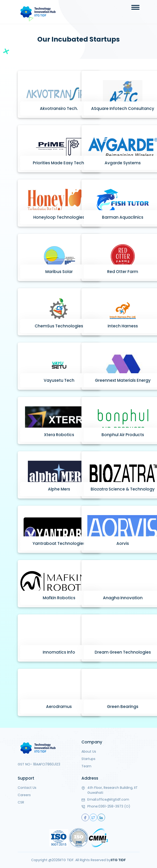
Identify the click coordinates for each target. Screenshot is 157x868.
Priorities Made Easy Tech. (59, 163)
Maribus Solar (59, 272)
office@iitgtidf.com (113, 799)
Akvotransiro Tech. (59, 108)
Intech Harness (123, 326)
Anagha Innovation (123, 598)
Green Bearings (123, 707)
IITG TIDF (118, 860)
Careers (24, 795)
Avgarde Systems (123, 163)
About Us (89, 751)
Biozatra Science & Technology (123, 489)
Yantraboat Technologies (59, 543)
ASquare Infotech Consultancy (123, 108)
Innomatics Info (59, 652)
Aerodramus (59, 707)
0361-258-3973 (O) (114, 806)
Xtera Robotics (59, 435)
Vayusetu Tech (59, 380)
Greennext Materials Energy (123, 380)
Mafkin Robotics (59, 598)
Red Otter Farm (123, 272)
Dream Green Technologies (123, 652)
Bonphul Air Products (123, 435)
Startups (88, 759)
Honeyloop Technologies (59, 217)
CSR (21, 802)
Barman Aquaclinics (123, 217)
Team (86, 766)
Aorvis (123, 543)
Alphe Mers (59, 489)
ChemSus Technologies (59, 326)
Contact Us (27, 788)
